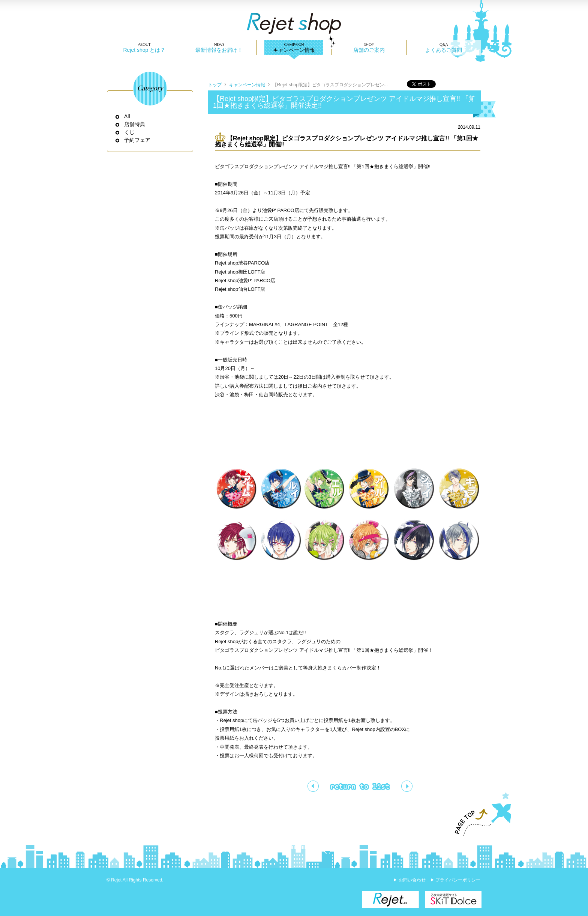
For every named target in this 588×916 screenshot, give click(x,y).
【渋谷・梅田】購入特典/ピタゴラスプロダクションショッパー (313, 786)
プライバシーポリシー (458, 880)
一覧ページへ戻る (360, 786)
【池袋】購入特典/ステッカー (407, 786)
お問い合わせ (412, 880)
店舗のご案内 (369, 50)
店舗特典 (135, 124)
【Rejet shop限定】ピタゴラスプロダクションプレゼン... (330, 85)
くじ (130, 132)
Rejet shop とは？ (144, 50)
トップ (215, 85)
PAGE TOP (480, 814)
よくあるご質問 (444, 50)
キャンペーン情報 (294, 50)
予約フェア (137, 140)
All (127, 116)
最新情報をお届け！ (219, 50)
